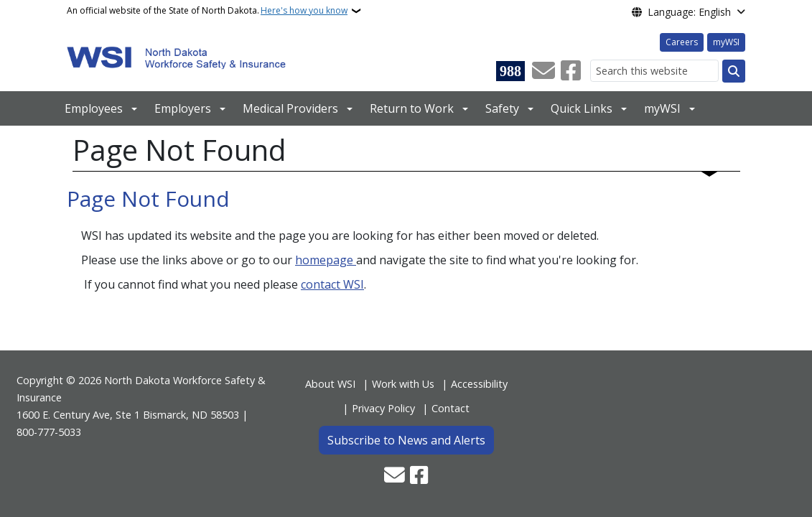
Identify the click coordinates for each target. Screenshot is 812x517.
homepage (326, 260)
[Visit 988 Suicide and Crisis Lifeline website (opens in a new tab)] (510, 71)
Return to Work (412, 108)
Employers (183, 108)
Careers (682, 42)
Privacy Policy (383, 408)
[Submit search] (734, 71)
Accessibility (479, 384)
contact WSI (332, 284)
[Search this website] (654, 71)
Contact (451, 408)
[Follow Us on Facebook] (571, 71)
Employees (94, 108)
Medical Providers (290, 108)
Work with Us (403, 384)
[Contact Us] (543, 71)
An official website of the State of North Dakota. (207, 11)
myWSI (726, 42)
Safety (502, 108)
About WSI (330, 384)
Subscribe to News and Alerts (406, 440)
